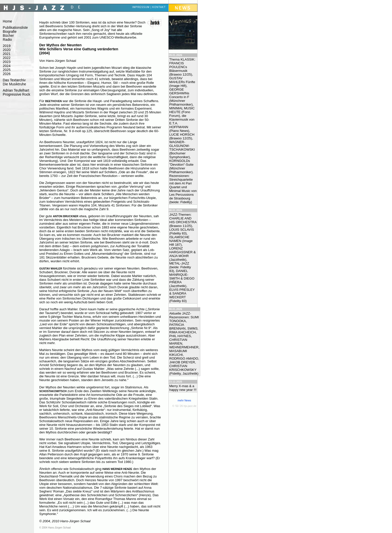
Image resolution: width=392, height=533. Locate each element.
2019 (7, 46)
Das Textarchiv (14, 80)
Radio (7, 40)
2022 (7, 58)
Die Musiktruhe (14, 84)
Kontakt (159, 7)
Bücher (8, 36)
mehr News (184, 400)
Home (7, 21)
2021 (7, 54)
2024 (7, 66)
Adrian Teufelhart (16, 90)
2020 (7, 50)
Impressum (141, 7)
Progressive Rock (16, 94)
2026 (7, 74)
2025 (7, 70)
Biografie (10, 32)
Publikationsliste (15, 28)
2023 (7, 62)
